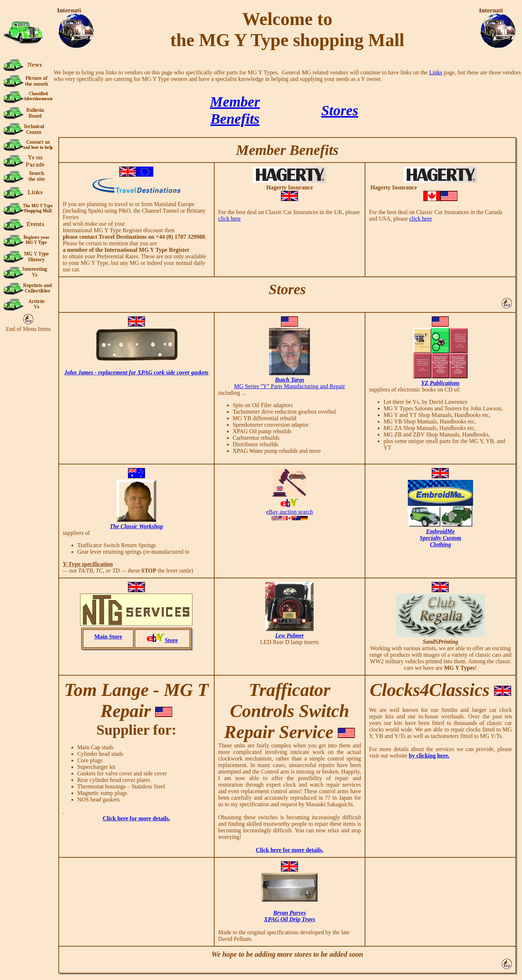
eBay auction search (289, 512)
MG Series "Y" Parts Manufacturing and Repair (290, 386)
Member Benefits (287, 150)
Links (436, 72)
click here (230, 219)
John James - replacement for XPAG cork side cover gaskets (136, 372)
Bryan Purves (290, 913)
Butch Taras (289, 380)
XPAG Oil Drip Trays (289, 919)
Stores (340, 110)
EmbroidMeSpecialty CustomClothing (440, 538)
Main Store (108, 637)
